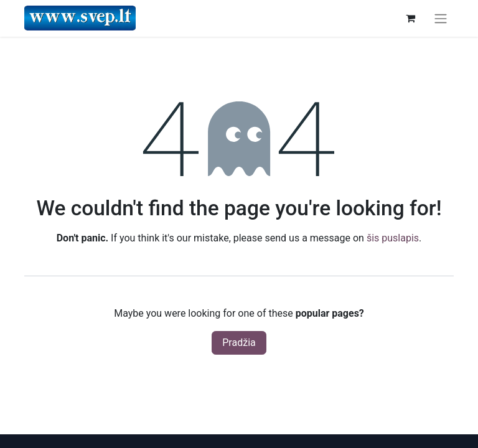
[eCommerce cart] (410, 18)
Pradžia (239, 343)
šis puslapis (393, 238)
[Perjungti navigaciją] (441, 18)
